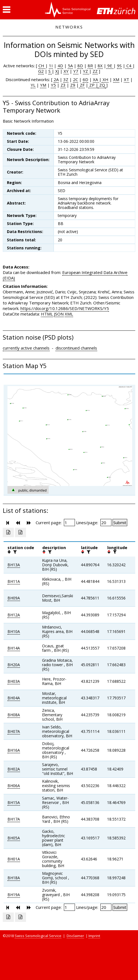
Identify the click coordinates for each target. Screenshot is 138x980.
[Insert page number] (69, 523)
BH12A (14, 615)
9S (119, 66)
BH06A (14, 786)
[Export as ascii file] (20, 532)
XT (127, 79)
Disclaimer (75, 936)
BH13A (14, 565)
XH (105, 79)
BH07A (14, 731)
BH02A (14, 769)
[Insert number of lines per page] (106, 523)
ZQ (102, 85)
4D (60, 66)
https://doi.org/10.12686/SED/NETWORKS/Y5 (65, 308)
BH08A (14, 715)
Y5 (53, 85)
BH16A (14, 750)
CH (42, 66)
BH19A (14, 895)
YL (33, 85)
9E (110, 66)
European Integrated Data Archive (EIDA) (65, 275)
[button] (6, 10)
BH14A (14, 648)
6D (85, 79)
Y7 (76, 71)
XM (116, 79)
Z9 (73, 85)
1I (51, 66)
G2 (41, 71)
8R (90, 66)
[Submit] (120, 523)
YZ (86, 71)
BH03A (14, 681)
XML (69, 314)
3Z (66, 79)
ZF (82, 85)
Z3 (63, 85)
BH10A (14, 631)
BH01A (14, 859)
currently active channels (26, 348)
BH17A (14, 819)
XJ (57, 71)
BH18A (14, 878)
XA (96, 79)
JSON (59, 314)
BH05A (14, 838)
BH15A (14, 802)
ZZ (95, 71)
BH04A (14, 698)
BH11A (14, 581)
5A (70, 66)
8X (100, 66)
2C (75, 79)
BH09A (14, 598)
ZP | (93, 85)
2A (56, 79)
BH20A (14, 665)
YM (43, 85)
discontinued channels (76, 348)
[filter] (14, 552)
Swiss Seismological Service (38, 936)
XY (66, 71)
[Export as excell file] (8, 532)
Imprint (94, 936)
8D (80, 66)
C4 (129, 66)
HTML (47, 314)
